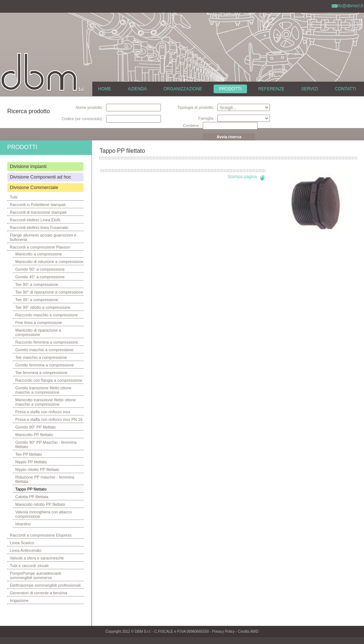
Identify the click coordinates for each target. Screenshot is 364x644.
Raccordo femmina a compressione (47, 342)
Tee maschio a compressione (41, 357)
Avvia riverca (229, 137)
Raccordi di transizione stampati (38, 212)
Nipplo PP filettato (31, 462)
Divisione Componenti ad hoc (41, 177)
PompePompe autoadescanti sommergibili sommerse (35, 575)
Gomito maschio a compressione (44, 350)
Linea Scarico (22, 543)
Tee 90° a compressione (37, 284)
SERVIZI (310, 89)
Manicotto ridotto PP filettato (40, 504)
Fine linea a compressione (39, 323)
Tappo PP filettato (31, 489)
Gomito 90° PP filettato (35, 427)
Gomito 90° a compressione (40, 269)
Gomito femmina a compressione (45, 365)
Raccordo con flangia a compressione (49, 380)
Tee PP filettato (29, 454)
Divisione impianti (28, 166)
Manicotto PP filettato (34, 435)
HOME (105, 89)
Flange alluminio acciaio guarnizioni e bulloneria (43, 237)
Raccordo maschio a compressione (46, 315)
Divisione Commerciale (34, 187)
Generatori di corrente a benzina (39, 593)
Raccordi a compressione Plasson (40, 247)
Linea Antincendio (26, 550)
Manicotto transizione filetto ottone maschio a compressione (46, 402)
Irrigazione (19, 600)
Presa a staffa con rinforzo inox (43, 412)
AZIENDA (137, 89)
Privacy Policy (223, 631)
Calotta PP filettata (32, 497)
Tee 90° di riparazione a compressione (49, 292)
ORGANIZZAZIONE (183, 89)
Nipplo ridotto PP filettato (37, 469)
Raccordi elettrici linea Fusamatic (39, 227)
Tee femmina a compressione (41, 373)
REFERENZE (272, 89)
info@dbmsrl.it (349, 6)
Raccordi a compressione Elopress (41, 535)
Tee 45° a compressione (37, 300)
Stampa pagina (242, 177)
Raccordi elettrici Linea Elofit (35, 220)
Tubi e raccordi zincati (29, 566)
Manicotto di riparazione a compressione (38, 332)
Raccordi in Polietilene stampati (38, 205)
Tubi (14, 197)
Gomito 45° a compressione (40, 277)
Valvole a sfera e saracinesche (37, 558)
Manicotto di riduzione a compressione (49, 262)
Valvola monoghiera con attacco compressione (44, 514)
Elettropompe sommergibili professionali (45, 585)
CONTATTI (345, 89)
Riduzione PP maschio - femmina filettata (45, 479)
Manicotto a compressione (39, 254)
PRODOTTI (230, 89)
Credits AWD (248, 631)
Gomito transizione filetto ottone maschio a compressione (43, 390)
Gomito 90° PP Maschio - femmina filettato (46, 444)
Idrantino (23, 524)
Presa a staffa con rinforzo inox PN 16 (49, 419)
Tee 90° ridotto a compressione (43, 307)
